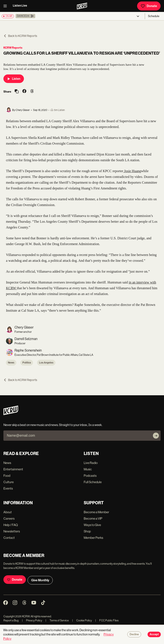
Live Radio (91, 463)
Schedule (154, 16)
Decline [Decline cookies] (134, 634)
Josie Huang (132, 171)
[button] (25, 16)
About (8, 512)
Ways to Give (92, 525)
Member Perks (93, 538)
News (11, 363)
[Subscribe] (156, 436)
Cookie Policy (82, 620)
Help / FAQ (11, 525)
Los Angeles (46, 363)
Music (88, 469)
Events (8, 488)
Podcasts (90, 476)
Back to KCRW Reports (20, 36)
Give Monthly (40, 580)
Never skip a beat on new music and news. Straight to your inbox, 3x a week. (53, 425)
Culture (9, 482)
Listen (14, 79)
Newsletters (12, 531)
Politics (27, 363)
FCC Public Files (107, 620)
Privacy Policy (32, 620)
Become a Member (96, 512)
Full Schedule (93, 482)
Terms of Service (57, 620)
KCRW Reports (13, 48)
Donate (149, 6)
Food (7, 476)
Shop (87, 531)
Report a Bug (11, 620)
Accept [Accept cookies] (154, 634)
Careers (9, 518)
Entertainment (13, 469)
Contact (9, 538)
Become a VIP (93, 518)
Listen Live (20, 6)
